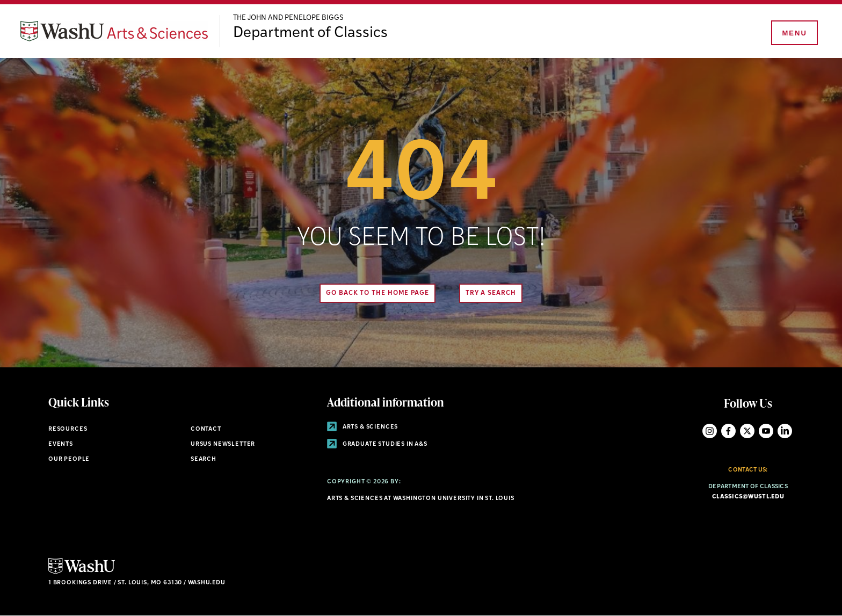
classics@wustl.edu (748, 497)
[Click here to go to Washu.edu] (82, 573)
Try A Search (491, 293)
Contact (206, 429)
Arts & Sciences (362, 427)
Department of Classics (310, 33)
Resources (68, 429)
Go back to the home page (378, 293)
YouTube (766, 431)
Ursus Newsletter (223, 444)
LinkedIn (785, 431)
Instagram (710, 431)
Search (204, 459)
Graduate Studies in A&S (377, 444)
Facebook (728, 431)
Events (61, 444)
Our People (69, 459)
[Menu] (794, 33)
